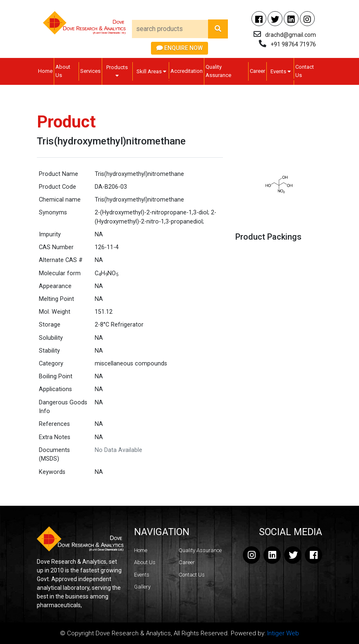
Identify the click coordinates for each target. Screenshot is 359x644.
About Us (63, 71)
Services (90, 71)
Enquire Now (179, 48)
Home (45, 71)
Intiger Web (283, 633)
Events (281, 71)
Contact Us (305, 71)
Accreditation (187, 71)
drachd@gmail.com (291, 35)
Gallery (142, 587)
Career (257, 71)
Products (117, 71)
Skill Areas (151, 71)
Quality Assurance (218, 71)
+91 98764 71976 (293, 44)
